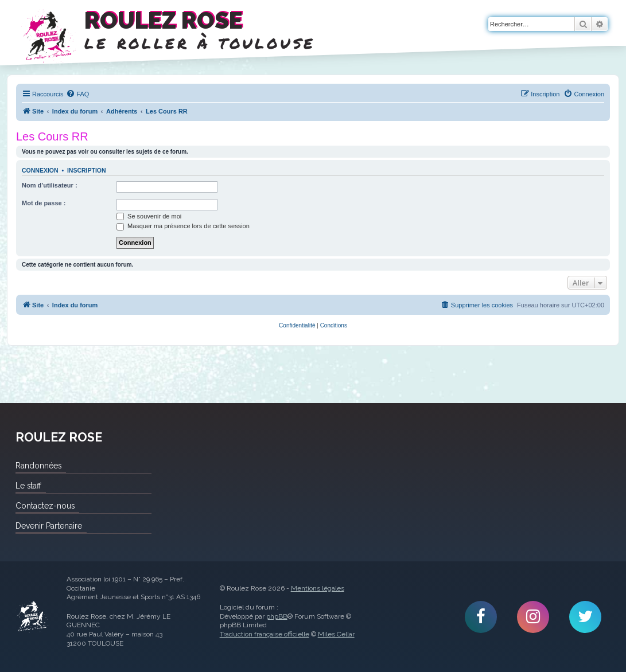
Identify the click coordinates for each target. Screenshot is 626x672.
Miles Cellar (336, 634)
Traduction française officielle (265, 634)
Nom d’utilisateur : (50, 185)
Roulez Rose (32, 617)
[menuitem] (77, 94)
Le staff (28, 486)
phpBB (277, 616)
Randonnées (38, 466)
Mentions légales (318, 588)
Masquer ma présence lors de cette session (183, 226)
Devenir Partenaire (49, 526)
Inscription (87, 170)
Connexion (40, 170)
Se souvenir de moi (149, 216)
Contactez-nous (45, 506)
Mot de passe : (44, 203)
